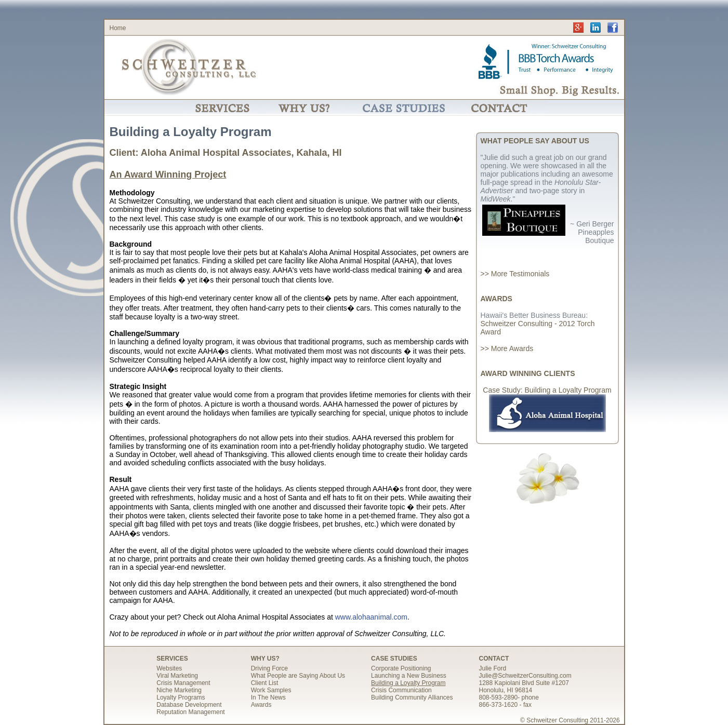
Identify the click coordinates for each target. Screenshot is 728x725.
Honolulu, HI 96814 (506, 690)
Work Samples (271, 690)
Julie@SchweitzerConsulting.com (525, 676)
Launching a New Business (409, 676)
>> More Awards (507, 348)
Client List (265, 683)
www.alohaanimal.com (371, 617)
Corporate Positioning (401, 668)
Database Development (189, 705)
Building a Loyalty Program (408, 683)
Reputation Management (190, 712)
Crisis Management (183, 683)
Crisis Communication (401, 690)
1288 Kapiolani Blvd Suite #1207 (524, 683)
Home (118, 28)
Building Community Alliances (412, 697)
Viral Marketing (177, 676)
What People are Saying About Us (298, 676)
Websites (169, 668)
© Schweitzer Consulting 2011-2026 (570, 720)
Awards (261, 705)
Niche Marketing (179, 690)
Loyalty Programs (181, 697)
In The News (268, 697)
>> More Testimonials (515, 274)
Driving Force (269, 668)
